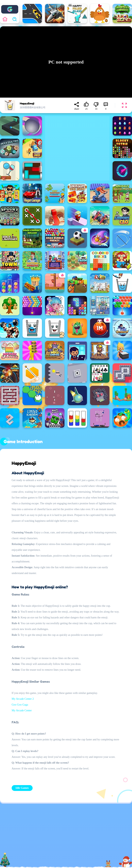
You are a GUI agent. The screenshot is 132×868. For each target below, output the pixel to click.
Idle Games (22, 788)
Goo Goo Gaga (20, 705)
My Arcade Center (22, 710)
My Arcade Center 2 (23, 699)
